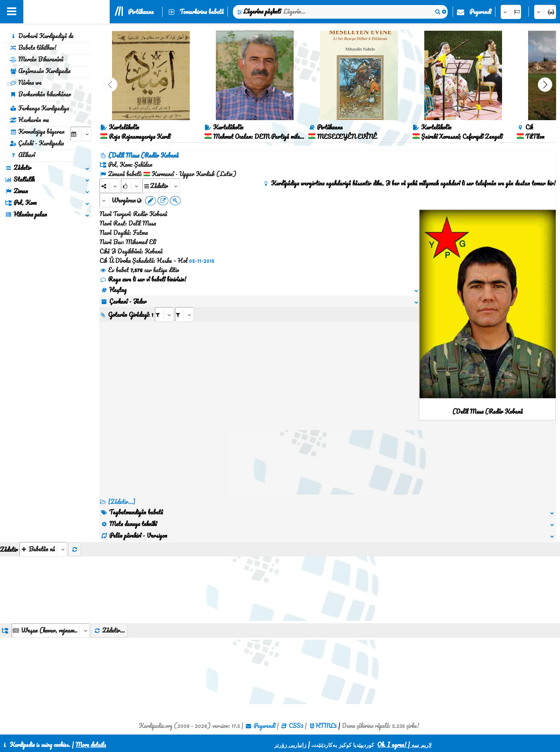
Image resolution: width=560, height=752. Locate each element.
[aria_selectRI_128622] (164, 314)
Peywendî (480, 12)
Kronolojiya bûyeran (37, 131)
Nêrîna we (26, 82)
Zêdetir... (109, 630)
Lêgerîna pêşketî (262, 11)
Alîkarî (22, 155)
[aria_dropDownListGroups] (51, 630)
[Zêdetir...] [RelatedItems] (122, 502)
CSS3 (296, 726)
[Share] (109, 186)
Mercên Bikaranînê (37, 59)
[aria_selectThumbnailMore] (43, 549)
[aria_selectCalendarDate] (81, 134)
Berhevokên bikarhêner (40, 94)
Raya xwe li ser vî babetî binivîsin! (143, 279)
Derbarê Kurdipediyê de (42, 36)
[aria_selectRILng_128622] (184, 314)
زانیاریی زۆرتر (290, 745)
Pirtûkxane (141, 12)
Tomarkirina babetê (202, 12)
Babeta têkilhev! (33, 47)
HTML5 (326, 726)
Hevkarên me (29, 120)
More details (91, 745)
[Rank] (131, 186)
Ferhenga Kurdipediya (39, 108)
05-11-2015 (202, 261)
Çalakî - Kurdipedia (37, 143)
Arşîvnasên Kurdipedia (40, 71)
